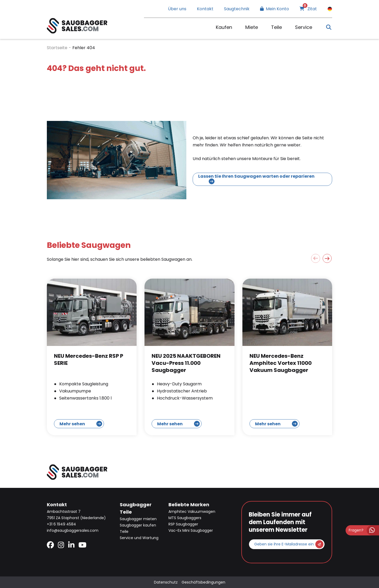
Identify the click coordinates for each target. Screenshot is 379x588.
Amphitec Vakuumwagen (192, 512)
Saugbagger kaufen (138, 525)
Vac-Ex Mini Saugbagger (191, 530)
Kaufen (224, 27)
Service (304, 27)
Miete (252, 27)
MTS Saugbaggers (185, 518)
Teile (276, 27)
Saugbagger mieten (138, 519)
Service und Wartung (139, 538)
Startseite (57, 48)
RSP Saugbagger (183, 524)
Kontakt (205, 9)
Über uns (177, 9)
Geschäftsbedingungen (203, 582)
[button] (316, 258)
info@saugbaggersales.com (73, 530)
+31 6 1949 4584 (61, 524)
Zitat (308, 9)
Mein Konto (275, 9)
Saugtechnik (237, 9)
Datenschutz (166, 582)
